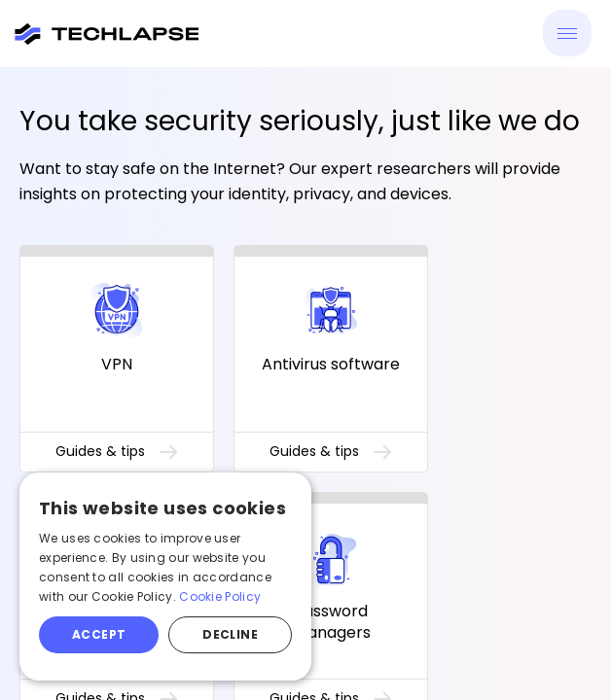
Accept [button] (99, 634)
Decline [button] (230, 634)
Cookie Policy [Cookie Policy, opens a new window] (220, 596)
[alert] (165, 577)
